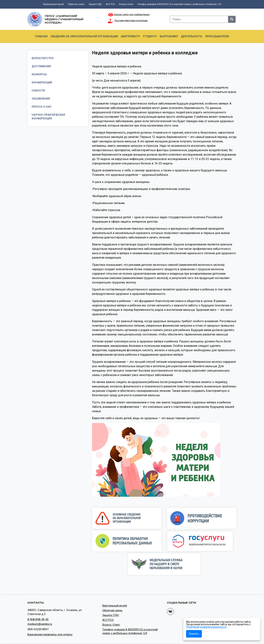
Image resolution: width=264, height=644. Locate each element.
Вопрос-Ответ (126, 4)
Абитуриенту (130, 36)
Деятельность (192, 36)
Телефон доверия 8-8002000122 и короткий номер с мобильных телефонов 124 (179, 4)
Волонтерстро (43, 58)
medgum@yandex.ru (40, 624)
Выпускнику (169, 36)
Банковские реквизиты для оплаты (50, 634)
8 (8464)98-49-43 (38, 619)
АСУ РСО (110, 4)
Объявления (41, 99)
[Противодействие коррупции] (110, 21)
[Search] (232, 19)
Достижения (41, 66)
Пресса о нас (42, 107)
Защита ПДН (95, 4)
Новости (38, 91)
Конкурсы (39, 74)
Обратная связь (76, 4)
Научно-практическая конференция (48, 117)
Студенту (150, 36)
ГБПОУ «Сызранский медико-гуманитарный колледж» (64, 19)
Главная (41, 36)
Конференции (42, 82)
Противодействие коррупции (131, 20)
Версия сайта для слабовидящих (129, 15)
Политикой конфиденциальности (206, 627)
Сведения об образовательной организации (84, 36)
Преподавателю (217, 36)
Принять (194, 634)
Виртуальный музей (53, 4)
